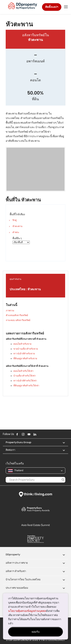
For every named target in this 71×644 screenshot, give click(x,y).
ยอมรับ (36, 632)
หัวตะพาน (17, 226)
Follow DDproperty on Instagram (23, 434)
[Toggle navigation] (66, 7)
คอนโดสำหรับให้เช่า (23, 371)
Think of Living (35, 494)
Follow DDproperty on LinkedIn (35, 434)
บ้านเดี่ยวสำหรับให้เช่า (25, 376)
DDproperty (13, 554)
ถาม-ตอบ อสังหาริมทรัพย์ (18, 320)
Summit (35, 525)
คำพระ (16, 232)
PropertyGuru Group (18, 442)
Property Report (35, 539)
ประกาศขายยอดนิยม (17, 588)
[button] (62, 442)
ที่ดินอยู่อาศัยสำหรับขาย (25, 358)
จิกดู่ (15, 220)
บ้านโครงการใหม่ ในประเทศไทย (23, 579)
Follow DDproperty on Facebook (17, 434)
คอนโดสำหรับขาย (22, 344)
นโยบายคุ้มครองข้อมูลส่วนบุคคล (27, 611)
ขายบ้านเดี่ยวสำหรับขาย (26, 349)
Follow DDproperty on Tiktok (44, 434)
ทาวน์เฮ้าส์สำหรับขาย (24, 354)
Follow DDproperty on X (40, 434)
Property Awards (35, 509)
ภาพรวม (10, 311)
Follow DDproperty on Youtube (29, 434)
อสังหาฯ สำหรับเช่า (16, 571)
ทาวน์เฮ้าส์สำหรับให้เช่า (25, 381)
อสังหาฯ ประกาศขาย (17, 563)
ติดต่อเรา (10, 450)
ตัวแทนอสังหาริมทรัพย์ (17, 315)
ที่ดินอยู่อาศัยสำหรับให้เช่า (26, 386)
